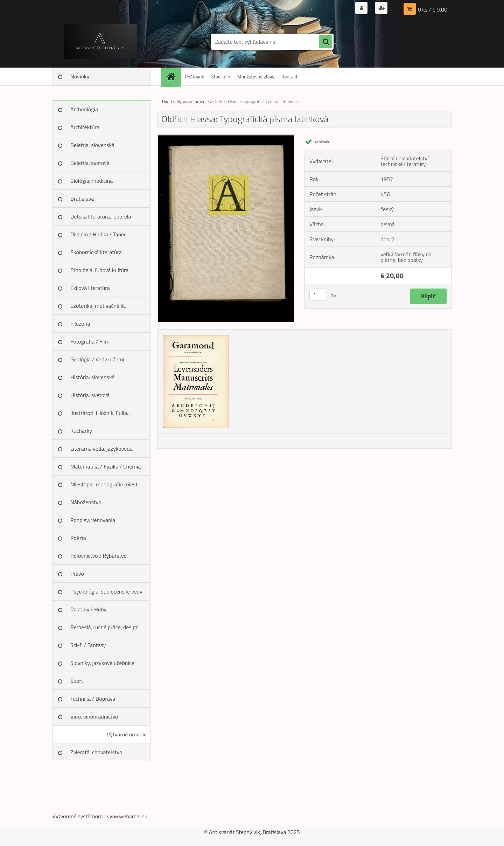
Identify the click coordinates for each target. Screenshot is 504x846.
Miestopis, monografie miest (104, 484)
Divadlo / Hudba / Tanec (98, 234)
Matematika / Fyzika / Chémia (106, 466)
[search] (325, 42)
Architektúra (85, 127)
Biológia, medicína (92, 181)
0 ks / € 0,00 (433, 9)
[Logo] (101, 42)
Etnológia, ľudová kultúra (100, 270)
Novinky (80, 76)
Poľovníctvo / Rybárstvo (99, 556)
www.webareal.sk (126, 816)
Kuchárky (81, 431)
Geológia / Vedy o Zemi (97, 359)
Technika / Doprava (93, 699)
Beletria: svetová (90, 163)
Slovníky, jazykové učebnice (102, 663)
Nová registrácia (375, 9)
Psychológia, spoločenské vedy (106, 591)
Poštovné (195, 77)
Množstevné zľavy (256, 77)
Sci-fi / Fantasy (88, 645)
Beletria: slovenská (92, 145)
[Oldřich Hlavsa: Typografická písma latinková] (226, 138)
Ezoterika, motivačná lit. (98, 306)
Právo (77, 574)
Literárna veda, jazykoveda (101, 449)
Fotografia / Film (90, 341)
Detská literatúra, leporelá (101, 216)
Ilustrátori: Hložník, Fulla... (100, 413)
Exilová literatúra (90, 288)
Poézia (78, 538)
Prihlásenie (328, 9)
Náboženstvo (86, 502)
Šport (77, 681)
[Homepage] (173, 77)
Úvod (167, 102)
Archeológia (84, 109)
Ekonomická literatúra (96, 252)
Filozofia (80, 324)
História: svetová (90, 395)
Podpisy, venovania (93, 520)
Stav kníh (221, 77)
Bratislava (82, 199)
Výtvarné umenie (127, 734)
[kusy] (318, 295)
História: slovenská (93, 377)
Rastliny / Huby (88, 609)
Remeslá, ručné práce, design (104, 627)
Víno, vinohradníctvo (94, 716)
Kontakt (289, 77)
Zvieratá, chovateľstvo (96, 752)
